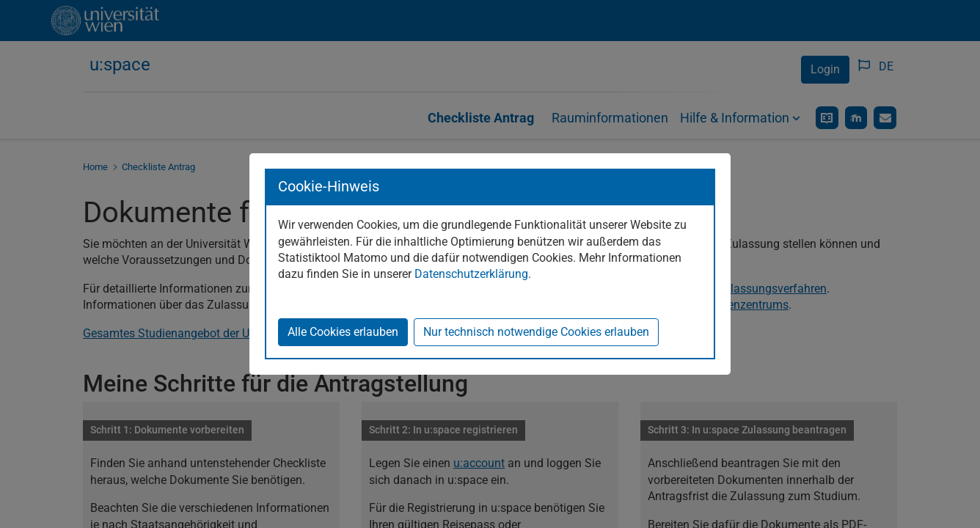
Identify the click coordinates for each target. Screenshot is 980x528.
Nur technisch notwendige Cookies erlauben (536, 332)
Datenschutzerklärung (471, 274)
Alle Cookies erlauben (343, 332)
